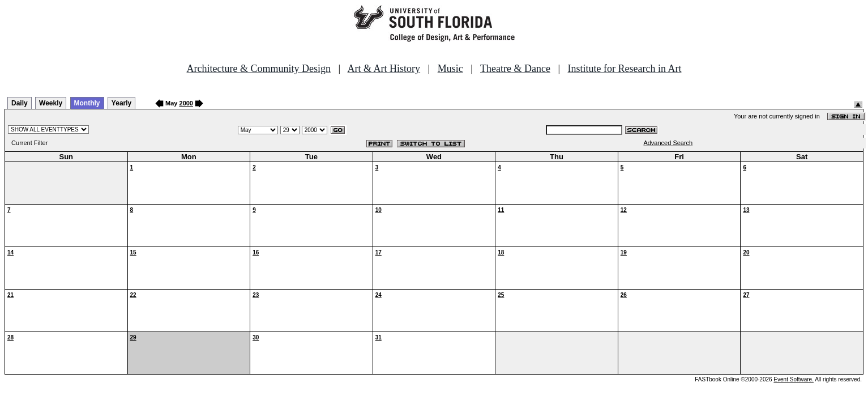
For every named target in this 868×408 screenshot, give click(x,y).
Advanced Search (668, 143)
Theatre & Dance (515, 69)
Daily (20, 103)
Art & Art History (384, 69)
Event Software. (794, 379)
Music (450, 69)
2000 (186, 103)
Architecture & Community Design (259, 69)
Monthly (87, 103)
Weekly (51, 103)
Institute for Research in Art (625, 69)
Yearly (121, 103)
